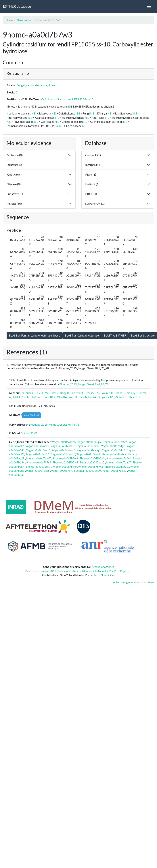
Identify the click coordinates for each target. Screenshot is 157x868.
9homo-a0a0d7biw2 (91, 467)
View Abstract (31, 415)
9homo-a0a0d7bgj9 (65, 467)
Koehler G (78, 393)
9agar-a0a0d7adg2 (113, 446)
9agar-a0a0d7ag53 (114, 471)
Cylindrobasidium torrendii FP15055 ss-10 (67, 99)
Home (9, 20)
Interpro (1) (92, 165)
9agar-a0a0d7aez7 (63, 450)
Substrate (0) (15, 194)
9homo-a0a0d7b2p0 (92, 458)
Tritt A (16, 397)
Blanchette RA (87, 397)
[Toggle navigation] (149, 6)
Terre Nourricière (104, 575)
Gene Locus (24, 20)
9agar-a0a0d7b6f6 (38, 471)
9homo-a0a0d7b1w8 (65, 458)
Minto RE (120, 397)
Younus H (107, 393)
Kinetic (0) (13, 174)
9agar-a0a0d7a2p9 (89, 442)
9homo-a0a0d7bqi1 (117, 467)
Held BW (43, 393)
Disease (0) (14, 184)
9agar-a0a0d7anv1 (88, 454)
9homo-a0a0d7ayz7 (38, 458)
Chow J (119, 393)
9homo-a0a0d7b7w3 (65, 462)
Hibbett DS (134, 397)
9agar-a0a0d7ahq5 (89, 450)
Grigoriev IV (105, 397)
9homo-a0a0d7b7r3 (39, 462)
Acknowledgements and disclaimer (134, 582)
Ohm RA (62, 397)
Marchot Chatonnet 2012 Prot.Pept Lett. (107, 571)
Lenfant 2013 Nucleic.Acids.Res (59, 571)
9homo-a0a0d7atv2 (114, 454)
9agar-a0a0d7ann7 (63, 454)
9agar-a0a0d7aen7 (38, 450)
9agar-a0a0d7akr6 (114, 450)
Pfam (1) (91, 174)
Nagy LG (65, 393)
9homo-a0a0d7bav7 (118, 462)
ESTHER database (17, 6)
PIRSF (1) (91, 194)
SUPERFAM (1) (95, 203)
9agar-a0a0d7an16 (37, 454)
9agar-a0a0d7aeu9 (89, 471)
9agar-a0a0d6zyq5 (64, 442)
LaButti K (50, 397)
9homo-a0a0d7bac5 (92, 462)
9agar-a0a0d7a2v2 (115, 442)
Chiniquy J (131, 393)
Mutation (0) (15, 155)
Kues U (73, 397)
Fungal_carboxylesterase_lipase (36, 85)
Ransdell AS (93, 393)
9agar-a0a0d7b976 (63, 471)
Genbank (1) (93, 155)
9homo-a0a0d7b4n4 (119, 458)
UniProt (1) (92, 184)
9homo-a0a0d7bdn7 (38, 467)
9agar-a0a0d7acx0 (63, 446)
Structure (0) (15, 165)
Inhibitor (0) (14, 203)
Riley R (54, 393)
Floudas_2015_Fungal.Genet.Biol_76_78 (84, 384)
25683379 (30, 433)
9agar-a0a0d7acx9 (88, 446)
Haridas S (36, 397)
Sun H (26, 397)
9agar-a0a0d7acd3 (37, 446)
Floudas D (29, 393)
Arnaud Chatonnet (103, 567)
